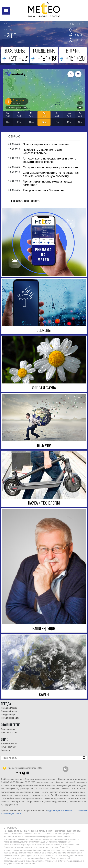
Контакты (6, 750)
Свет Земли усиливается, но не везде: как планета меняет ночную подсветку (51, 174)
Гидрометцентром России (60, 810)
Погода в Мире (8, 714)
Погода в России (9, 711)
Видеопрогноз (8, 729)
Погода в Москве (9, 708)
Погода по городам (10, 718)
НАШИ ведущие (9, 747)
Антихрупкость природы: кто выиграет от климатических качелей (50, 160)
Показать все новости (26, 201)
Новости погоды (9, 732)
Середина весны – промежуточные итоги (50, 167)
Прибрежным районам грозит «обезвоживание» (42, 151)
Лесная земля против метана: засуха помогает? (48, 183)
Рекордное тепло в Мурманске (43, 190)
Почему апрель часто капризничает (47, 144)
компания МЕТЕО (10, 743)
